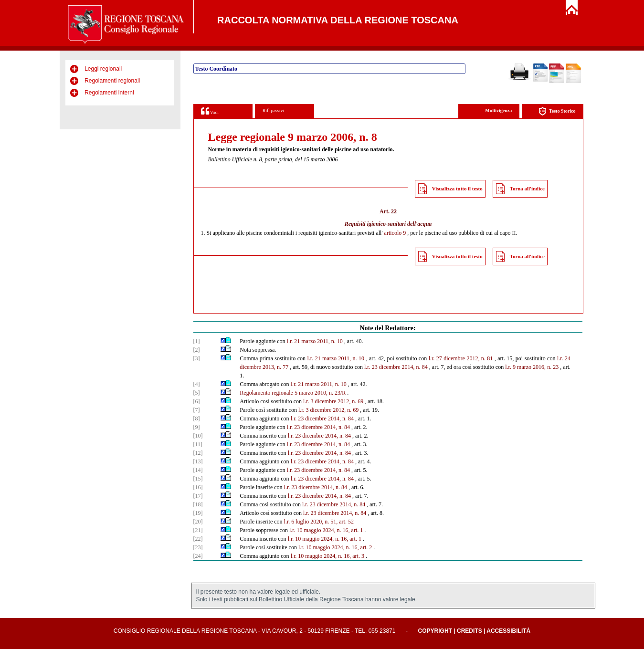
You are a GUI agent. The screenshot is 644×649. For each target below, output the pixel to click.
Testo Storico (557, 111)
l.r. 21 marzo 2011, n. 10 (315, 341)
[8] (197, 419)
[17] (198, 496)
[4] (197, 384)
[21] (198, 530)
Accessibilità (508, 631)
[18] (198, 504)
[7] (197, 410)
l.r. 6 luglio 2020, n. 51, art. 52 (319, 522)
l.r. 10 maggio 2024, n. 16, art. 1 (326, 530)
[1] (197, 341)
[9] (197, 427)
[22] (198, 539)
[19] (198, 513)
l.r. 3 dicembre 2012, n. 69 (333, 401)
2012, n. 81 (480, 358)
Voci (210, 111)
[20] (198, 522)
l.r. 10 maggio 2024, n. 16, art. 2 (335, 547)
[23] (198, 547)
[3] (197, 358)
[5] (197, 393)
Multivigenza (498, 110)
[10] (198, 436)
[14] (198, 470)
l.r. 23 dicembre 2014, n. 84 (396, 367)
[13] (198, 461)
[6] (197, 401)
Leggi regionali (103, 69)
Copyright (435, 631)
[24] (198, 556)
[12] (198, 453)
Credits (470, 631)
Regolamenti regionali (112, 81)
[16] (198, 487)
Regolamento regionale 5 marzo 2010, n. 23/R (293, 393)
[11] (198, 444)
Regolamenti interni (109, 93)
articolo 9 (395, 233)
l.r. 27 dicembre (447, 358)
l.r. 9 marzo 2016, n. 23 (532, 367)
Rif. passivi (274, 110)
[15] (198, 479)
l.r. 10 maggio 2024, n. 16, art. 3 (327, 556)
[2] (197, 350)
